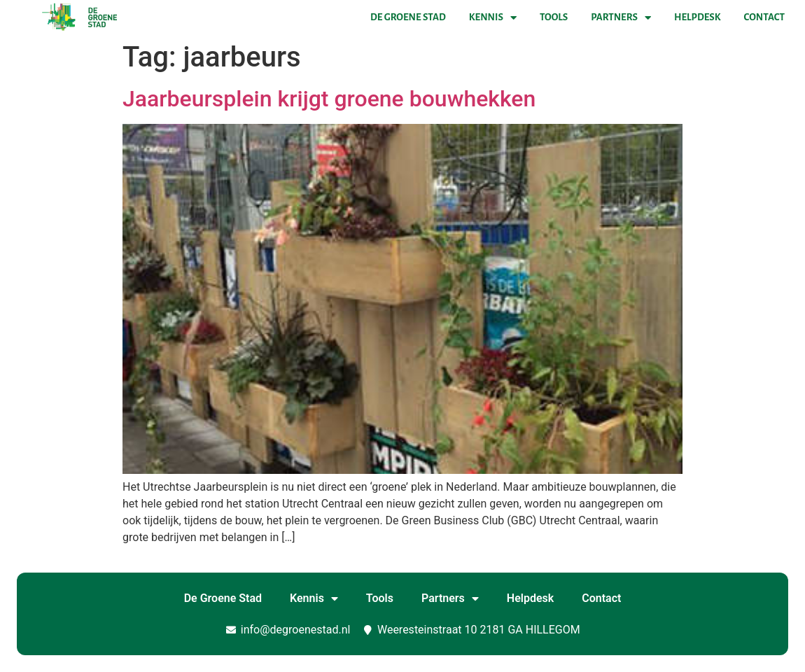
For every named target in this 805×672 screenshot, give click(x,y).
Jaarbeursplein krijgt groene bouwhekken (329, 99)
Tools (554, 17)
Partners (621, 17)
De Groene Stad (408, 17)
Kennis (493, 17)
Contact (764, 17)
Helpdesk (697, 17)
